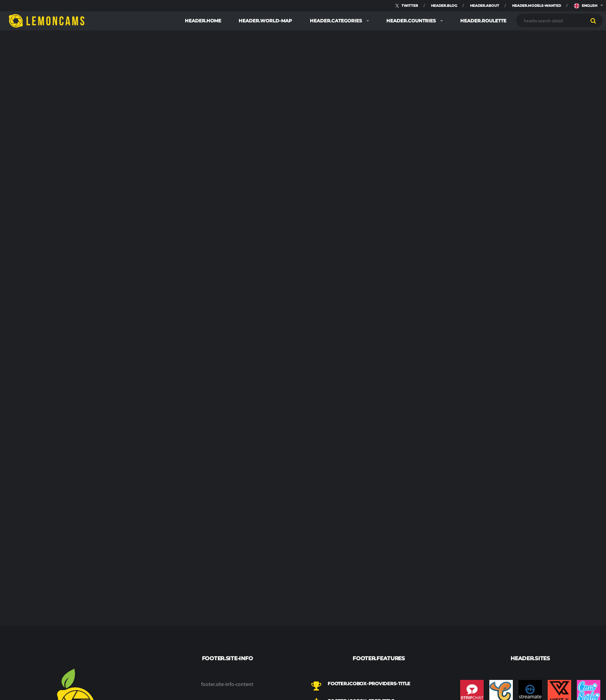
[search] (593, 20)
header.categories (337, 21)
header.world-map (265, 21)
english (586, 4)
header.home (203, 21)
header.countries (412, 21)
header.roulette (483, 21)
